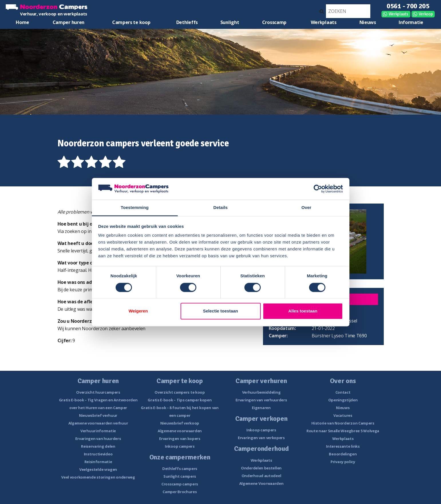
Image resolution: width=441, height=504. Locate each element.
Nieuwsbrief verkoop (180, 423)
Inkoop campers (180, 446)
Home (22, 22)
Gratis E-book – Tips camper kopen (180, 400)
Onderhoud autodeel (261, 476)
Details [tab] (221, 208)
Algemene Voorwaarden (261, 483)
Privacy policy (343, 462)
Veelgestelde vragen (98, 469)
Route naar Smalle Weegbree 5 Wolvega (343, 431)
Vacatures (343, 415)
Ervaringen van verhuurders (261, 400)
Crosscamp (274, 22)
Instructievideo (98, 454)
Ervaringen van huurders (98, 439)
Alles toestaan (303, 311)
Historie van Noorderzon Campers (343, 423)
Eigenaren (261, 408)
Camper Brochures (180, 492)
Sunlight (230, 22)
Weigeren (138, 311)
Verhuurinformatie (98, 431)
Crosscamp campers (180, 484)
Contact (343, 392)
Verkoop (426, 14)
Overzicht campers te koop (180, 392)
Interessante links (343, 446)
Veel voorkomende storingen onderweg (98, 477)
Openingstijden (343, 400)
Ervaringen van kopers (180, 439)
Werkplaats (399, 14)
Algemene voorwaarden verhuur (98, 423)
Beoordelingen (343, 454)
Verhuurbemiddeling (261, 392)
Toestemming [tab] (135, 208)
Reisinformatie (98, 462)
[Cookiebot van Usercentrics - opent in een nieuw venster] (318, 189)
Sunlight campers (180, 476)
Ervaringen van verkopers (261, 438)
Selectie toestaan (221, 311)
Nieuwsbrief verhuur (98, 415)
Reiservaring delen (98, 446)
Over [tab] (306, 208)
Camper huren (69, 22)
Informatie (411, 22)
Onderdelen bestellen (261, 468)
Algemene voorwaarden (180, 431)
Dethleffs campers (180, 469)
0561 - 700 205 (408, 6)
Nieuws (368, 22)
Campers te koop (131, 22)
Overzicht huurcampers (98, 392)
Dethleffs (187, 22)
